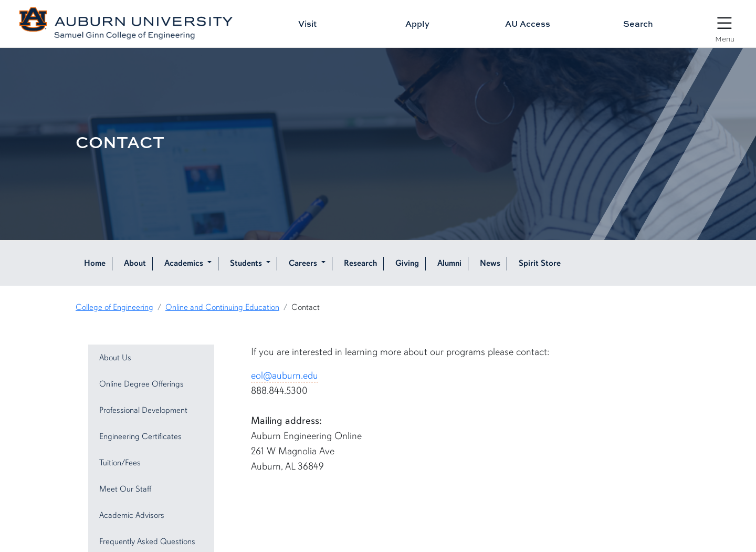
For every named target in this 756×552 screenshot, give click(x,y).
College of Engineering (114, 307)
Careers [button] (304, 263)
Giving (407, 263)
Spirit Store (540, 263)
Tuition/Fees (120, 463)
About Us (115, 358)
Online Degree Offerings (141, 384)
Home (95, 263)
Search (638, 24)
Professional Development (143, 410)
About (135, 263)
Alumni (449, 263)
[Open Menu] (724, 25)
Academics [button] (185, 263)
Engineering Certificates (140, 436)
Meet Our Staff (125, 489)
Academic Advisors (132, 515)
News (490, 263)
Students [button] (247, 263)
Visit (307, 24)
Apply (417, 24)
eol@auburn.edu (285, 376)
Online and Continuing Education (222, 307)
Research (360, 263)
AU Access (528, 24)
